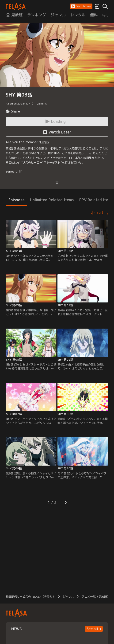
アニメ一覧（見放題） (96, 597)
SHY (19, 171)
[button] (81, 6)
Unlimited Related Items (52, 200)
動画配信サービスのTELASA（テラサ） (30, 597)
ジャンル (68, 597)
